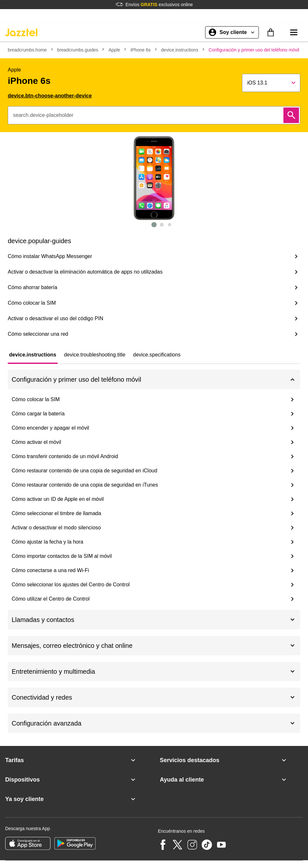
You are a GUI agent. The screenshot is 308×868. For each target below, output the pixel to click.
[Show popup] (271, 83)
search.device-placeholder (43, 115)
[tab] (33, 355)
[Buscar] (291, 115)
